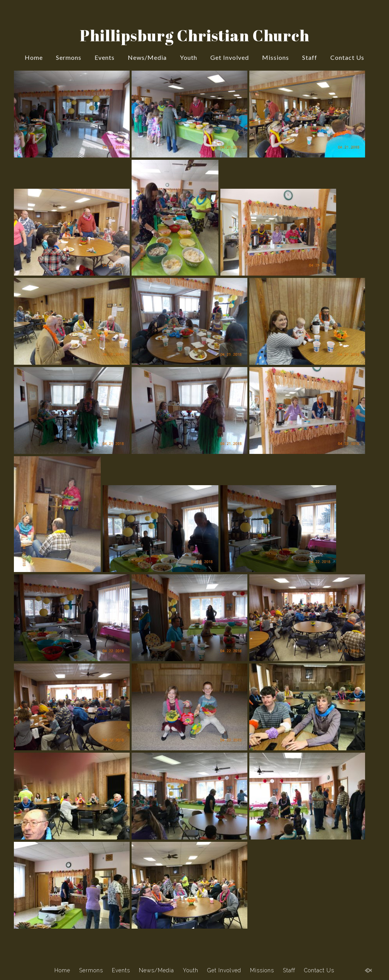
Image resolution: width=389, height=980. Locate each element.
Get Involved (230, 57)
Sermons (69, 57)
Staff (310, 57)
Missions (276, 57)
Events (105, 57)
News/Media (147, 57)
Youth (189, 57)
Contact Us (347, 57)
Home (34, 57)
